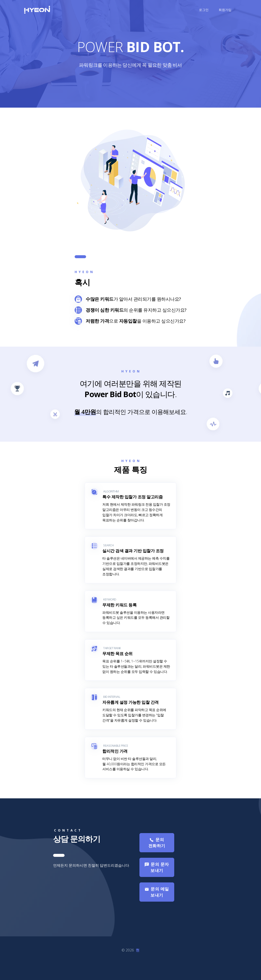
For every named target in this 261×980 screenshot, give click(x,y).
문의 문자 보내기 (157, 883)
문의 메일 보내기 (157, 908)
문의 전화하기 (157, 859)
